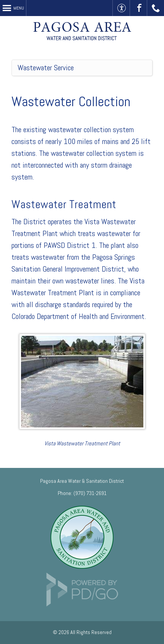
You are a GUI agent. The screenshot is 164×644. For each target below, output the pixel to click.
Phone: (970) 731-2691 (82, 493)
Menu (19, 8)
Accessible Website (121, 8)
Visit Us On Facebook (139, 8)
